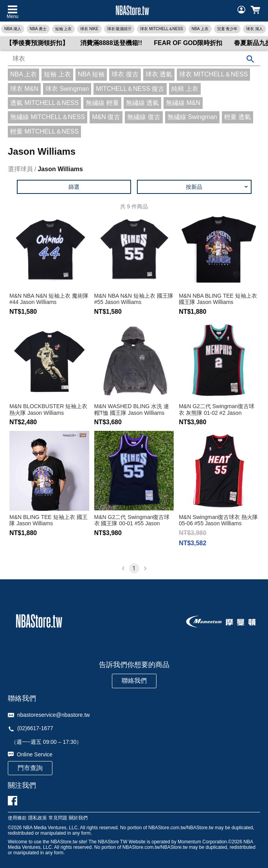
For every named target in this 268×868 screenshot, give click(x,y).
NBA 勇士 (38, 29)
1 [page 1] (134, 568)
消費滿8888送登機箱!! (111, 43)
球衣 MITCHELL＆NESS (161, 29)
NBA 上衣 (200, 29)
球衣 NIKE (89, 29)
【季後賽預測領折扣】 (37, 43)
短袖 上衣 (64, 29)
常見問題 (58, 818)
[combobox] (134, 59)
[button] (194, 187)
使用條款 (17, 818)
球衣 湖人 (255, 29)
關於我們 (78, 818)
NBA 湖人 (13, 29)
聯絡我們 (134, 681)
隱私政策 (38, 818)
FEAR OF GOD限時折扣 (188, 43)
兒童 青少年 (228, 29)
